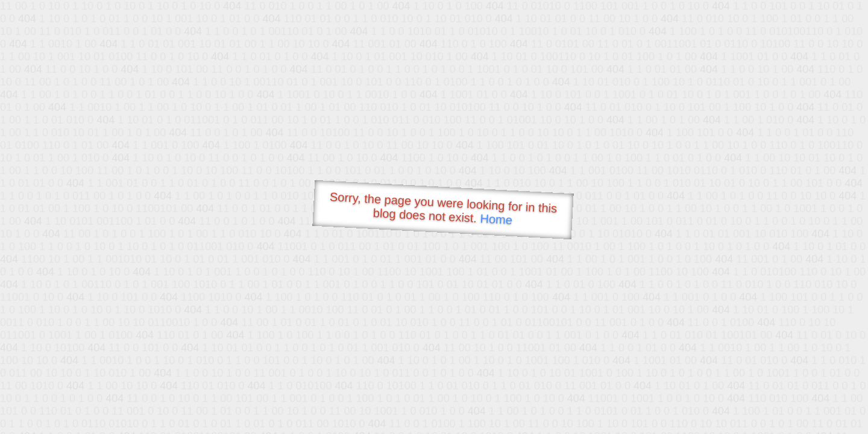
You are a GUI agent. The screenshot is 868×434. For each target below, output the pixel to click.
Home (496, 219)
